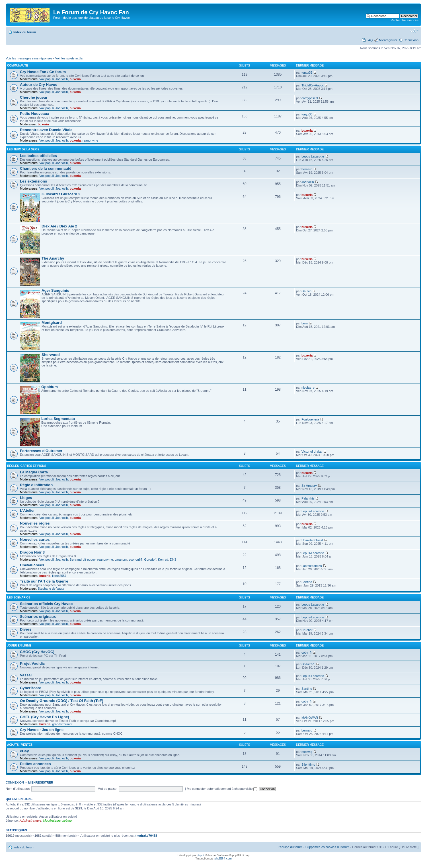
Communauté (18, 66)
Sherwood (51, 355)
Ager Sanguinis (55, 290)
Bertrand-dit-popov (83, 560)
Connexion (411, 40)
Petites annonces (35, 764)
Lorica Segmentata (58, 419)
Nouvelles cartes (35, 539)
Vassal (26, 675)
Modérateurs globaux (58, 821)
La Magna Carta (34, 472)
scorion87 (136, 560)
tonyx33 (307, 72)
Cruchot (307, 630)
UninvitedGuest (312, 540)
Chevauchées (32, 565)
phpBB (201, 855)
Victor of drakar (312, 451)
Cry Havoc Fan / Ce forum (43, 72)
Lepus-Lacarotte (313, 156)
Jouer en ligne (19, 646)
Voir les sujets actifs (69, 58)
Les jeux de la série (23, 149)
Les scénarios (19, 597)
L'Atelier (27, 510)
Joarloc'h (62, 79)
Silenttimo (308, 765)
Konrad (163, 560)
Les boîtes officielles (38, 156)
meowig (307, 752)
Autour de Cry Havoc (39, 85)
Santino (307, 582)
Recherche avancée (405, 20)
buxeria (75, 79)
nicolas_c (308, 388)
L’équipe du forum (290, 847)
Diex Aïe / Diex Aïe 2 (59, 226)
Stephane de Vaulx (51, 589)
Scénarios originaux (38, 617)
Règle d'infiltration (36, 485)
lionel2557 (59, 576)
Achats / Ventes (20, 745)
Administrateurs (30, 821)
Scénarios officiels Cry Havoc (46, 604)
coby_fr (307, 652)
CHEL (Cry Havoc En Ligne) (45, 717)
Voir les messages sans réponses (29, 58)
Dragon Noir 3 (32, 552)
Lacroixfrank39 (312, 566)
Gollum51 (308, 664)
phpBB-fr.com (223, 858)
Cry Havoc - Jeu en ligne (42, 730)
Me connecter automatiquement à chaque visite (222, 789)
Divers (26, 629)
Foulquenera (310, 419)
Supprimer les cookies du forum (328, 847)
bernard (307, 169)
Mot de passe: (107, 789)
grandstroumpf (62, 724)
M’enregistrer (388, 40)
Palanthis (308, 498)
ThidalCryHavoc (313, 85)
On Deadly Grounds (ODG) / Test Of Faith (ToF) (62, 701)
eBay (24, 751)
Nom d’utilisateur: (18, 789)
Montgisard (52, 323)
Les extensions (33, 181)
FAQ (369, 40)
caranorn (121, 560)
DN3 (173, 560)
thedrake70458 (146, 836)
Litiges (26, 498)
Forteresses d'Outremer (41, 451)
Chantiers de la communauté (46, 168)
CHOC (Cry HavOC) (37, 652)
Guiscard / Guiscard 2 (61, 194)
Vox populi (47, 79)
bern (305, 323)
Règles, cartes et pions (27, 466)
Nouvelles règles (35, 523)
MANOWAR (310, 718)
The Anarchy (53, 258)
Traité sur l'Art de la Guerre (44, 581)
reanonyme (90, 140)
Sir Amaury (309, 486)
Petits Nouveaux (35, 114)
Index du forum (25, 32)
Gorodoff (150, 560)
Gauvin (306, 291)
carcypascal (310, 98)
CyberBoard (31, 688)
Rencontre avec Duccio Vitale (46, 130)
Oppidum (50, 387)
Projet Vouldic (32, 663)
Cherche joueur (34, 97)
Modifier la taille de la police (414, 31)
